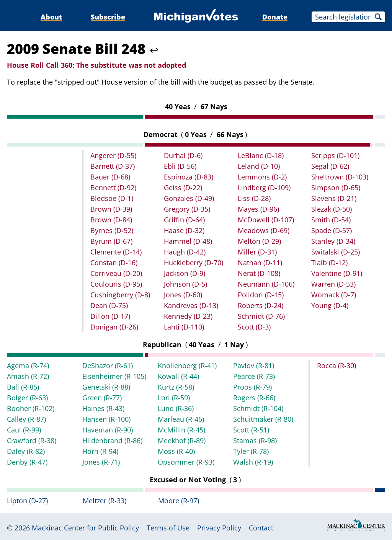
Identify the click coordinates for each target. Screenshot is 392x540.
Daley (26, 451)
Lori (174, 398)
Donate (275, 17)
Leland (259, 166)
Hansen (106, 419)
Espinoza (189, 177)
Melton (259, 241)
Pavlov (254, 365)
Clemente (116, 252)
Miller (257, 252)
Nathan (260, 263)
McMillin (181, 430)
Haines (103, 408)
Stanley (333, 241)
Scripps (335, 155)
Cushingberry (120, 295)
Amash (28, 376)
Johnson (185, 284)
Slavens (334, 198)
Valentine (337, 273)
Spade (332, 230)
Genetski (106, 387)
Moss (176, 451)
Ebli (180, 166)
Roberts (261, 305)
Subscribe (108, 17)
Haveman (108, 430)
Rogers (254, 398)
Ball (23, 387)
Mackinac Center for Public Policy (85, 528)
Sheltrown (340, 177)
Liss (254, 198)
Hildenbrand (112, 440)
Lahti (184, 327)
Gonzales (189, 198)
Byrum (111, 241)
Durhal (183, 155)
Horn (100, 451)
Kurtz (176, 387)
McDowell (266, 220)
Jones (183, 295)
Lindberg (264, 188)
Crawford (32, 440)
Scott (254, 327)
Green (102, 398)
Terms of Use (168, 528)
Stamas (255, 440)
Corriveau (116, 273)
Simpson (336, 188)
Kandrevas (191, 305)
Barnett (113, 166)
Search (378, 17)
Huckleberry (194, 263)
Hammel (188, 241)
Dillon (110, 316)
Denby (27, 462)
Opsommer (186, 462)
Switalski (336, 252)
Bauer (110, 177)
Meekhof (182, 440)
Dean (109, 305)
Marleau (181, 419)
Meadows (264, 230)
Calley (26, 419)
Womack (334, 295)
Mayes (258, 209)
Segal (330, 166)
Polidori (261, 295)
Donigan (114, 327)
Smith (331, 220)
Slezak (332, 209)
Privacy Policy (219, 528)
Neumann (266, 284)
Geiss (183, 188)
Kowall (178, 376)
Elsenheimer (114, 376)
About (51, 17)
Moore (179, 501)
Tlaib (329, 263)
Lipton (27, 501)
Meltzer (105, 501)
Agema (28, 365)
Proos (252, 387)
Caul (24, 430)
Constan (114, 263)
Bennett (113, 188)
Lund (176, 408)
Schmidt (261, 316)
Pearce (254, 376)
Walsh (253, 462)
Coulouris (116, 284)
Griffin (184, 220)
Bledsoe (112, 198)
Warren (333, 284)
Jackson (185, 273)
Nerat (259, 273)
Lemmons (262, 177)
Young (330, 305)
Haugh (185, 252)
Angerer (113, 155)
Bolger (27, 398)
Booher (31, 408)
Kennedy (188, 316)
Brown (111, 209)
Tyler (251, 451)
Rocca (336, 365)
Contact (261, 528)
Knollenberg (187, 365)
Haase (184, 230)
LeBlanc (261, 155)
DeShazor (108, 365)
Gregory (187, 209)
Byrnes (112, 230)
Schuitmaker (263, 419)
